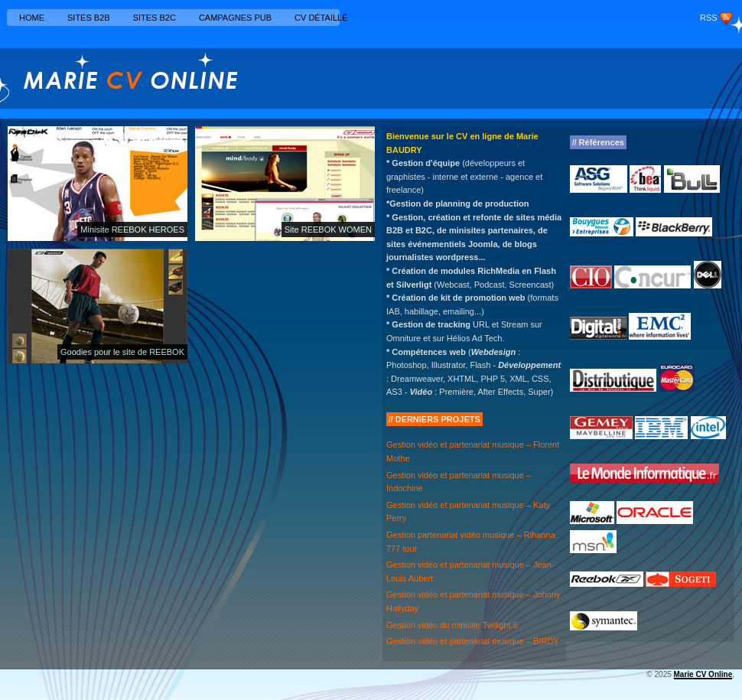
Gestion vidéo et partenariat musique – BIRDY (473, 641)
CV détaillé (321, 18)
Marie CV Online (703, 674)
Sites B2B (89, 18)
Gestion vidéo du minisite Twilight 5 (452, 625)
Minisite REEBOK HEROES (132, 230)
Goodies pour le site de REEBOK (122, 352)
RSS (709, 18)
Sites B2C (155, 18)
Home (32, 18)
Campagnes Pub (235, 18)
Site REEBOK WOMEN (328, 230)
